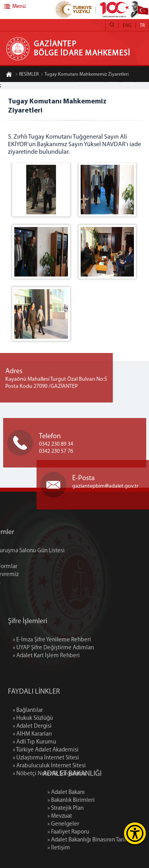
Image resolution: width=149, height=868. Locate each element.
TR (142, 26)
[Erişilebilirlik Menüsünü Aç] (135, 833)
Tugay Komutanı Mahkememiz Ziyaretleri (85, 75)
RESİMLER (27, 75)
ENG (127, 26)
